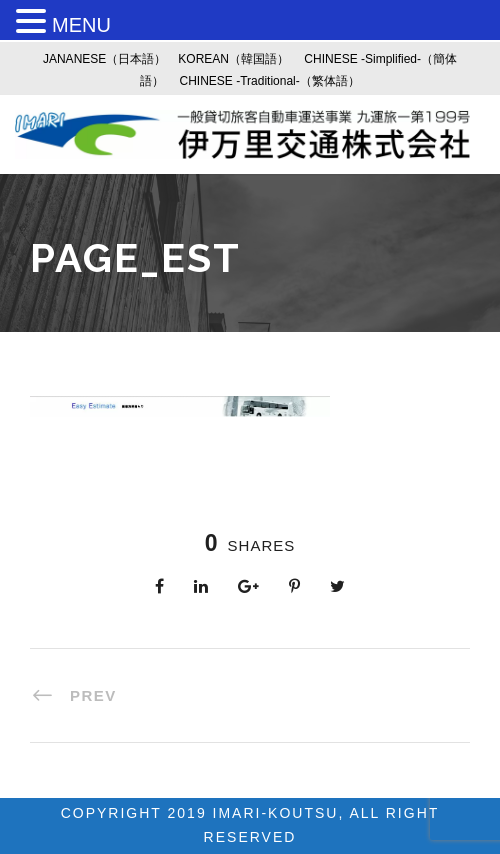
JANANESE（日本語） (104, 59)
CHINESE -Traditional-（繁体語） (270, 81)
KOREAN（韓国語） (233, 59)
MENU (81, 25)
